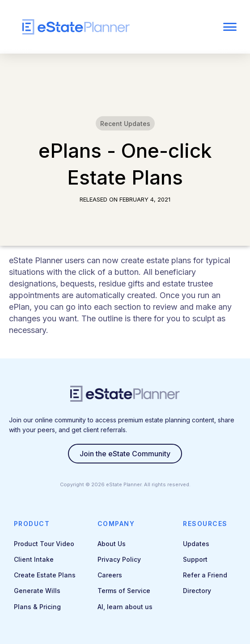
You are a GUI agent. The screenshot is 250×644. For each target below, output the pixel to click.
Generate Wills (37, 591)
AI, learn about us (125, 607)
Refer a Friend (205, 575)
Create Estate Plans (45, 575)
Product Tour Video (44, 544)
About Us (112, 544)
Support (195, 559)
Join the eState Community (125, 454)
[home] (103, 27)
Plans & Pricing (37, 607)
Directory (197, 591)
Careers (110, 575)
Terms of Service (124, 591)
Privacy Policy (119, 559)
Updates (196, 544)
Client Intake (34, 559)
